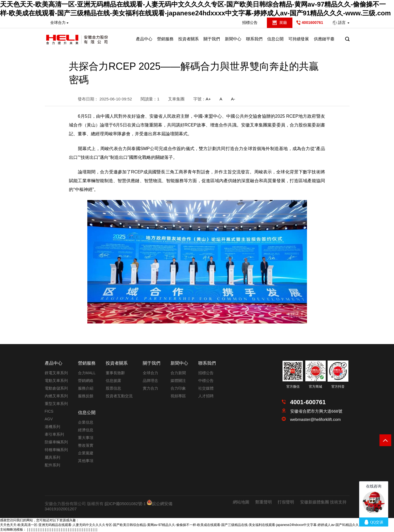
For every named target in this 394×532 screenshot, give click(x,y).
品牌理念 (150, 381)
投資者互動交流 (119, 396)
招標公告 (250, 22)
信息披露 (113, 381)
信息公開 (275, 39)
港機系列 (52, 427)
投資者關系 (188, 39)
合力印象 (178, 388)
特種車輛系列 (56, 450)
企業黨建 (86, 453)
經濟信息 (86, 430)
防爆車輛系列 (56, 442)
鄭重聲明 (264, 502)
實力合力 (150, 388)
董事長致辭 (115, 373)
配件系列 (52, 465)
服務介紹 (86, 388)
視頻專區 (178, 396)
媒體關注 (178, 381)
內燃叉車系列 (56, 396)
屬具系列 (52, 457)
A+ (208, 99)
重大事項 (86, 438)
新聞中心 (233, 39)
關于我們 (212, 39)
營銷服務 (165, 39)
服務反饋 (86, 396)
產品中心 (144, 39)
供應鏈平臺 (324, 39)
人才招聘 (206, 396)
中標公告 (206, 381)
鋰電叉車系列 (56, 373)
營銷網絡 (86, 381)
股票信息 (113, 388)
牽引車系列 (54, 434)
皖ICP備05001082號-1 (125, 504)
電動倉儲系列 (56, 388)
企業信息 (86, 422)
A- (233, 99)
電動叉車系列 (56, 381)
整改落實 (86, 445)
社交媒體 (206, 388)
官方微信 (293, 387)
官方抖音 (338, 387)
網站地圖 (241, 502)
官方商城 (315, 387)
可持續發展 (299, 39)
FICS (49, 411)
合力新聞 (178, 373)
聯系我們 (254, 39)
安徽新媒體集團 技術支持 (323, 502)
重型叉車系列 (56, 404)
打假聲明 (286, 502)
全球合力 (150, 373)
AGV (49, 419)
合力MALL (87, 373)
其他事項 (86, 461)
